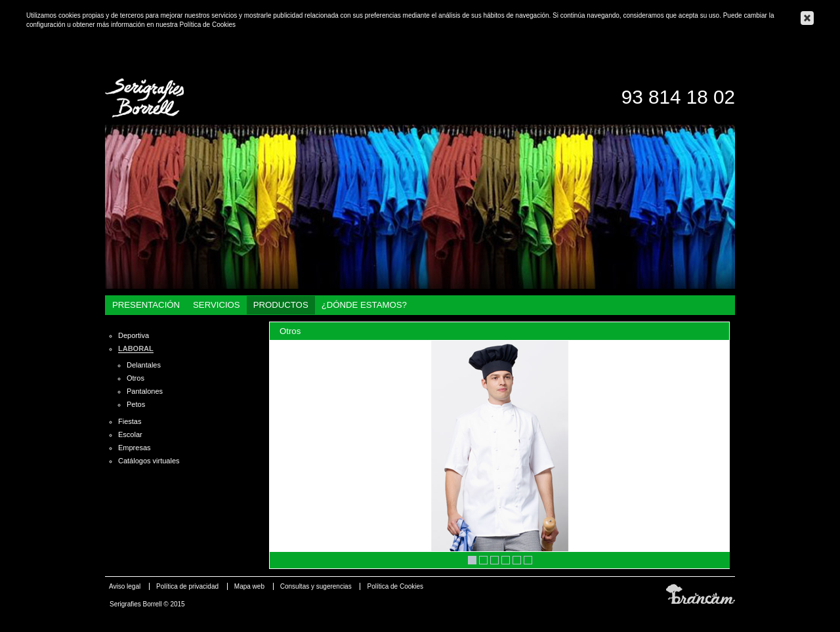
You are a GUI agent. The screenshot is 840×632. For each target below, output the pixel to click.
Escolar (130, 434)
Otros (136, 378)
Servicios (217, 305)
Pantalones (145, 391)
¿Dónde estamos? (364, 305)
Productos (281, 305)
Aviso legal (125, 586)
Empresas (135, 448)
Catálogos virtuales (149, 461)
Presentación (146, 305)
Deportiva (134, 335)
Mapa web (249, 586)
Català (730, 60)
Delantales (144, 365)
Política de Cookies (207, 25)
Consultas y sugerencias (316, 586)
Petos (136, 404)
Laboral (136, 348)
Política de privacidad (187, 586)
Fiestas (130, 421)
